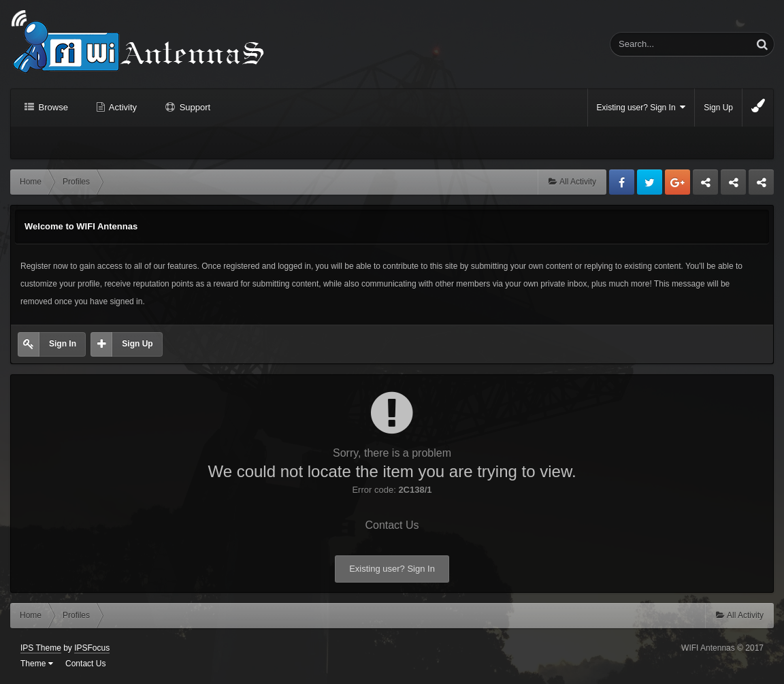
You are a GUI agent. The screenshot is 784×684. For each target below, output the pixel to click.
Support (194, 107)
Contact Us (392, 525)
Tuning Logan (734, 186)
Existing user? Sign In (641, 107)
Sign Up (718, 108)
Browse (52, 107)
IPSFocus (92, 648)
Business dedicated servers (705, 186)
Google (677, 182)
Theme (37, 664)
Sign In (63, 344)
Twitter (650, 182)
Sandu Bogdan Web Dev (761, 186)
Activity (122, 107)
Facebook (622, 182)
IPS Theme (41, 648)
